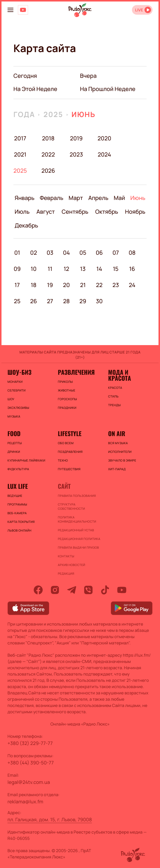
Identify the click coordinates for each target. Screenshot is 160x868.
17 (17, 285)
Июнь (84, 114)
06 (99, 253)
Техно (63, 460)
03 (50, 253)
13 (83, 269)
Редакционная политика (79, 539)
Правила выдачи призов (79, 547)
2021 (20, 154)
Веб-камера (17, 513)
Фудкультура (18, 469)
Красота (115, 388)
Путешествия (69, 469)
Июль (22, 212)
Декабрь (26, 225)
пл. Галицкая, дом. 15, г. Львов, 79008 (50, 820)
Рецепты (15, 443)
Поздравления (70, 452)
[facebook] (38, 590)
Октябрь (107, 212)
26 (34, 301)
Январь (24, 198)
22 (99, 285)
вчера (88, 76)
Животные (67, 390)
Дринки (14, 452)
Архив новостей (72, 565)
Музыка (14, 416)
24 (132, 285)
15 (116, 269)
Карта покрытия (21, 522)
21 (83, 285)
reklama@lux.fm (25, 802)
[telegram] (72, 590)
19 (50, 285)
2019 (76, 138)
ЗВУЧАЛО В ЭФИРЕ (122, 460)
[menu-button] (10, 10)
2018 (48, 138)
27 (50, 301)
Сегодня (25, 76)
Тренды (114, 405)
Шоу (11, 399)
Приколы (65, 382)
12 (66, 269)
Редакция (66, 573)
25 (17, 301)
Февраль (51, 198)
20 (66, 285)
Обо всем (66, 443)
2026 (48, 171)
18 (34, 285)
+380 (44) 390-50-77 (31, 763)
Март (76, 198)
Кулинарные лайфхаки (26, 460)
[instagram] (55, 590)
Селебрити (17, 390)
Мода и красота (119, 375)
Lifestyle (70, 433)
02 (34, 253)
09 (17, 269)
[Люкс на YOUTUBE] (23, 10)
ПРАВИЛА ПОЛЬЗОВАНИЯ (77, 496)
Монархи (15, 382)
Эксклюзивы (18, 408)
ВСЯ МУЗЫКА (118, 443)
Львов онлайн (19, 530)
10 (34, 269)
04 (66, 253)
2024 (104, 154)
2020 (104, 138)
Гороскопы (67, 399)
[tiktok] (105, 590)
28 (66, 301)
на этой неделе (35, 89)
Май (119, 198)
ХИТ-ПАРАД (117, 469)
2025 (53, 114)
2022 (48, 154)
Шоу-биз (19, 372)
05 (83, 253)
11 (50, 269)
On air (117, 433)
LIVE (139, 10)
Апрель (98, 198)
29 (83, 301)
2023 (76, 154)
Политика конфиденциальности (77, 519)
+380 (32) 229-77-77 (30, 743)
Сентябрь (75, 212)
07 (116, 253)
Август (46, 212)
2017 (20, 138)
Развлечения (76, 372)
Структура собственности (71, 506)
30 (99, 301)
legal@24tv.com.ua (29, 782)
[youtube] (122, 590)
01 (17, 253)
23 (116, 285)
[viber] (88, 590)
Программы (17, 504)
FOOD (14, 433)
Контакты (66, 556)
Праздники (67, 408)
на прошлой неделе (108, 89)
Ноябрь (135, 212)
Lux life (18, 486)
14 (99, 269)
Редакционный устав (76, 530)
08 (132, 253)
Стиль (113, 396)
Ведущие (15, 496)
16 (132, 269)
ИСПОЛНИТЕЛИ (120, 452)
